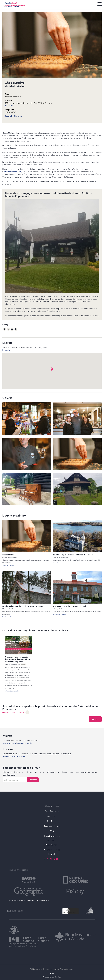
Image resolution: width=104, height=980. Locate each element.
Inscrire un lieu (52, 846)
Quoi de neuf (52, 855)
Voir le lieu (6, 566)
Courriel (8, 116)
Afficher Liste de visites (12, 691)
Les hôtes (52, 831)
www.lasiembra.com (12, 172)
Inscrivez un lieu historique (14, 766)
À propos (52, 850)
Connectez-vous (52, 860)
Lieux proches (52, 816)
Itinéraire (9, 106)
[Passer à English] (52, 864)
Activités (52, 826)
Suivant (95, 729)
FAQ (52, 841)
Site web (18, 116)
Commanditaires (52, 836)
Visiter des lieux (9, 753)
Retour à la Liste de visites (16, 712)
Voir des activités (25, 753)
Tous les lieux (52, 821)
